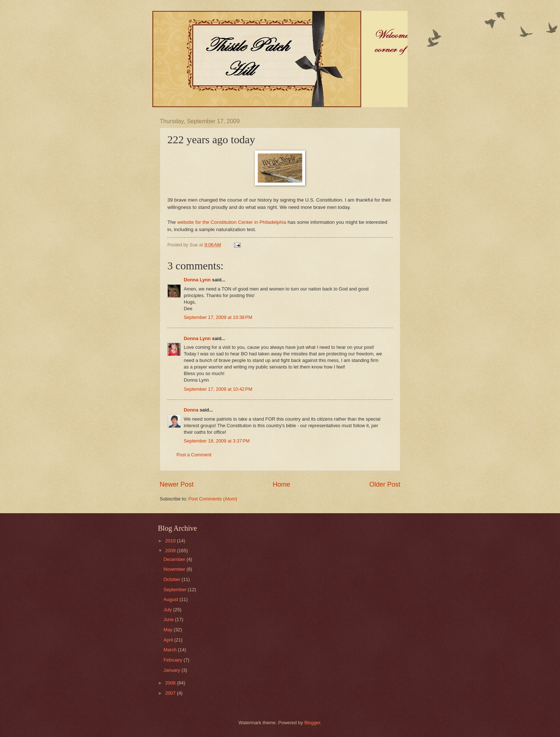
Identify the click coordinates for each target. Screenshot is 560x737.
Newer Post (177, 484)
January (172, 670)
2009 (171, 551)
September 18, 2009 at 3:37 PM (217, 441)
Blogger (312, 723)
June (169, 619)
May (168, 630)
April (169, 640)
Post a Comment (194, 455)
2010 (171, 541)
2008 (171, 683)
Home (281, 484)
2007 (171, 693)
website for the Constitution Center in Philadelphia (232, 222)
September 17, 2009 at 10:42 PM (218, 389)
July (168, 610)
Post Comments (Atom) (213, 499)
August (171, 599)
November (175, 569)
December (175, 559)
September (176, 590)
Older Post (385, 484)
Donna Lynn (197, 280)
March (170, 650)
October (172, 579)
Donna (191, 410)
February (173, 660)
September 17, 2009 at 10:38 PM (218, 317)
